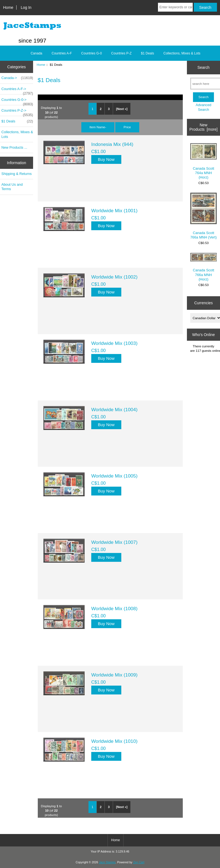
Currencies (203, 303)
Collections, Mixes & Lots (182, 53)
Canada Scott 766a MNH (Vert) (204, 216)
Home (8, 7)
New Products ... (14, 147)
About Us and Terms (12, 187)
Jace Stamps (107, 862)
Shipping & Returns (17, 174)
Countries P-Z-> (17, 112)
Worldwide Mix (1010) (114, 741)
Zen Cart (139, 862)
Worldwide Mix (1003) (114, 343)
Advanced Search (204, 107)
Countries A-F (62, 53)
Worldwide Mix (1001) (114, 211)
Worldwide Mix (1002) (114, 277)
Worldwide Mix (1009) (114, 675)
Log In (26, 7)
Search (203, 67)
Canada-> (17, 78)
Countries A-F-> (17, 90)
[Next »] (122, 109)
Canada (36, 53)
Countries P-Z (121, 53)
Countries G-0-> (17, 101)
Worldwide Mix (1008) (114, 609)
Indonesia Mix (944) (112, 144)
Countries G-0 (92, 53)
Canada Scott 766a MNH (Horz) (204, 267)
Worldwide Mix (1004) (114, 410)
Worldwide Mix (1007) (114, 542)
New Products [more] (203, 127)
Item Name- (98, 127)
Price (127, 127)
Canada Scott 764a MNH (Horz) (204, 161)
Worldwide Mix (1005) (114, 476)
